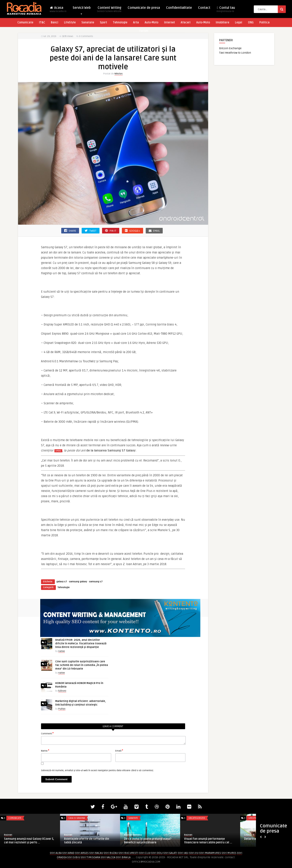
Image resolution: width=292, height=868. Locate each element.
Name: (45, 751)
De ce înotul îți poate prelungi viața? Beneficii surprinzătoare (148, 841)
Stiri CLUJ (145, 853)
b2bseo (62, 691)
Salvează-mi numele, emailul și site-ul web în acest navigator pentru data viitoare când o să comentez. (97, 770)
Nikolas (119, 74)
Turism (144, 31)
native (62, 651)
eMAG (58, 451)
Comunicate (25, 23)
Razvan (8, 835)
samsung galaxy (78, 582)
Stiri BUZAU (111, 853)
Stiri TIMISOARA (90, 857)
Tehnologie (120, 23)
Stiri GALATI (170, 853)
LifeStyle (70, 23)
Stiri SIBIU (74, 857)
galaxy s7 (62, 582)
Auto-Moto (152, 23)
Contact (204, 8)
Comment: (47, 733)
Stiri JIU (194, 853)
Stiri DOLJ (157, 853)
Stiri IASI (183, 853)
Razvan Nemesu (133, 835)
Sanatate (88, 23)
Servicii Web (82, 9)
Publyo (62, 709)
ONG (251, 23)
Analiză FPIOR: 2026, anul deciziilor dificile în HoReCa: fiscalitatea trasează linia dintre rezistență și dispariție (81, 644)
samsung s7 (96, 582)
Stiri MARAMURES (210, 853)
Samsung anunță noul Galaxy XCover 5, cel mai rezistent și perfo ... (29, 841)
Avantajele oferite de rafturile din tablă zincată (87, 841)
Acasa (58, 11)
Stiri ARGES (82, 853)
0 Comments (86, 36)
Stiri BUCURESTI (128, 853)
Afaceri (186, 23)
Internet (170, 23)
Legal (239, 23)
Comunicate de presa (144, 8)
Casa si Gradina (77, 818)
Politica (264, 23)
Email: (119, 751)
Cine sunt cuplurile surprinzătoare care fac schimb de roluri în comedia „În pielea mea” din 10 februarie (82, 665)
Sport (103, 23)
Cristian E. (249, 835)
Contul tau (226, 11)
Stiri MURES (229, 853)
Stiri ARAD (68, 853)
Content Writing (109, 11)
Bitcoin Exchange (230, 48)
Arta (136, 23)
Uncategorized (197, 818)
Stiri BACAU (96, 853)
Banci (55, 23)
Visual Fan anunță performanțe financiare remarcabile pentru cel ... (208, 841)
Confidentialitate (179, 8)
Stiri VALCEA (108, 857)
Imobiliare (222, 23)
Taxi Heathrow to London (235, 53)
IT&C (42, 23)
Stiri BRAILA (123, 857)
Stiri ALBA (56, 853)
